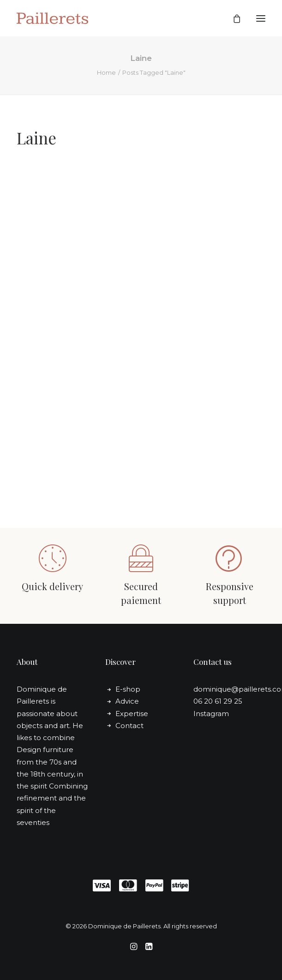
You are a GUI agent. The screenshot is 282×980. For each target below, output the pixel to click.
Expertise (132, 714)
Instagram (211, 714)
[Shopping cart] (233, 18)
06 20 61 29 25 (218, 701)
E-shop (128, 689)
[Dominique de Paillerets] (52, 18)
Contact (129, 726)
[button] (261, 18)
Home (106, 72)
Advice (127, 701)
